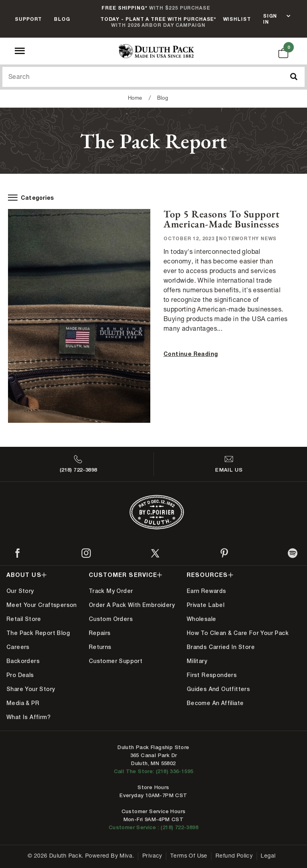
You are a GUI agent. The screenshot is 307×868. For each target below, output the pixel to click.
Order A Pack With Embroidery (132, 605)
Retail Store (24, 619)
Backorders (23, 661)
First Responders (212, 675)
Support (28, 19)
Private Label (205, 605)
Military (197, 661)
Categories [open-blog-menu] (31, 198)
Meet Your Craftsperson (42, 605)
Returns (100, 647)
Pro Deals (20, 675)
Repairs (100, 633)
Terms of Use (189, 856)
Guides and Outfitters (218, 689)
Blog (62, 19)
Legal (268, 856)
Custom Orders (111, 619)
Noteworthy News (248, 238)
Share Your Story (31, 689)
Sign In (270, 19)
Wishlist (237, 19)
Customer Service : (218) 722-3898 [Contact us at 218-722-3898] (153, 827)
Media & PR (23, 703)
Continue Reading (191, 354)
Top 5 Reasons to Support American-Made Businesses (221, 219)
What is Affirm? (28, 717)
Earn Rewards (206, 591)
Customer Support (116, 661)
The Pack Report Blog (38, 633)
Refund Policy (234, 856)
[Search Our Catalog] (153, 77)
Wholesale (201, 619)
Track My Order (111, 591)
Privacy (152, 856)
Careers (18, 647)
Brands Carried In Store (221, 647)
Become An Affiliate (215, 703)
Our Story (20, 591)
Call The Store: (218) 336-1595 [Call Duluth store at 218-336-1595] (154, 771)
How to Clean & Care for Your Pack (238, 633)
